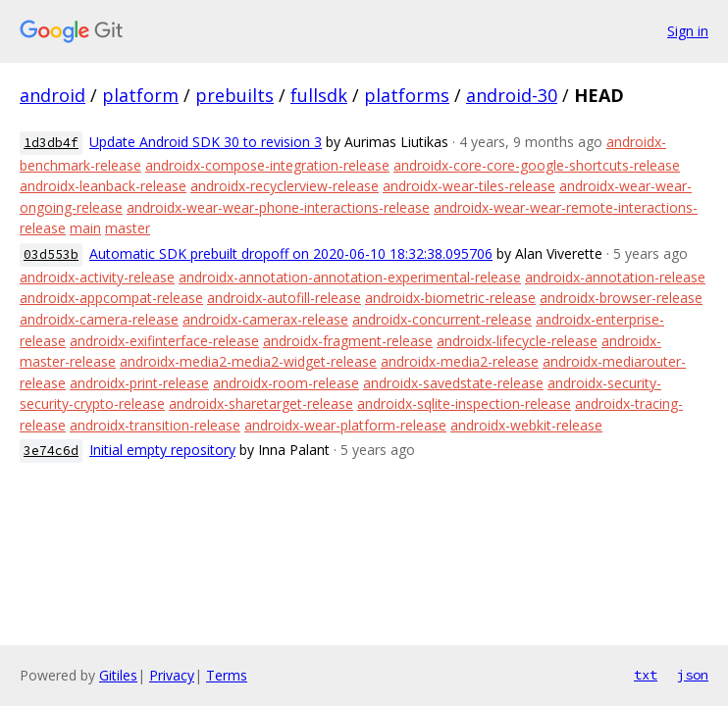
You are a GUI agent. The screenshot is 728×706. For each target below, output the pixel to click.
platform (140, 95)
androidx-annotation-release (615, 277)
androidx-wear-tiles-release (469, 186)
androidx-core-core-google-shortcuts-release (537, 165)
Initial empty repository (162, 450)
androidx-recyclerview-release (285, 186)
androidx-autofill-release (284, 298)
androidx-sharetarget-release (261, 403)
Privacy (172, 675)
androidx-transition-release (155, 425)
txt (646, 675)
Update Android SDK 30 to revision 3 (206, 142)
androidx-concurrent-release (442, 319)
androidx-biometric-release (450, 298)
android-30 (512, 95)
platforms (407, 95)
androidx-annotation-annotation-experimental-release (350, 277)
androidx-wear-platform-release (345, 425)
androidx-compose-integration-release (267, 165)
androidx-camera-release (99, 319)
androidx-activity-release (97, 277)
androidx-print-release (139, 383)
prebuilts (234, 95)
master (128, 228)
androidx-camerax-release (265, 319)
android (52, 95)
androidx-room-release (286, 383)
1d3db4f (51, 143)
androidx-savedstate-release (453, 383)
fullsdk (319, 95)
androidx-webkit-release (526, 425)
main (85, 228)
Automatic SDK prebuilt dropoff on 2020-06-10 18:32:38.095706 (291, 253)
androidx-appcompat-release (111, 298)
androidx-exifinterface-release (164, 341)
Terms (227, 675)
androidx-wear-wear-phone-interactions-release (278, 207)
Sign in (688, 31)
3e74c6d (51, 451)
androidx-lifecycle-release (517, 341)
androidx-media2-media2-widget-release (248, 361)
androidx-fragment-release (348, 341)
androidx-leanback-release (103, 186)
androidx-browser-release (621, 298)
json (693, 675)
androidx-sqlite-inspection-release (464, 403)
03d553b (51, 254)
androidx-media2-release (460, 361)
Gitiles (118, 675)
